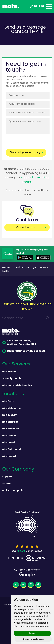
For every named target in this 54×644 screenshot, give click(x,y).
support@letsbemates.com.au (24, 351)
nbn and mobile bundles (17, 385)
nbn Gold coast (12, 449)
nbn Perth (8, 401)
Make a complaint (13, 491)
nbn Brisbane (10, 422)
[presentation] (28, 141)
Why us (7, 484)
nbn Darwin (9, 443)
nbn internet (10, 372)
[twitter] (23, 585)
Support (7, 477)
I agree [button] (32, 633)
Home (6, 268)
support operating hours (35, 180)
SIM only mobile (12, 379)
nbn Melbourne (11, 408)
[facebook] (16, 585)
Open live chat (27, 227)
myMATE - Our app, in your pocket (32, 252)
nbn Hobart (9, 456)
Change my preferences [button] (33, 639)
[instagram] (31, 585)
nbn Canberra (11, 436)
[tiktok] (38, 585)
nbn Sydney (9, 415)
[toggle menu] (49, 6)
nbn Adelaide (11, 429)
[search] (48, 318)
